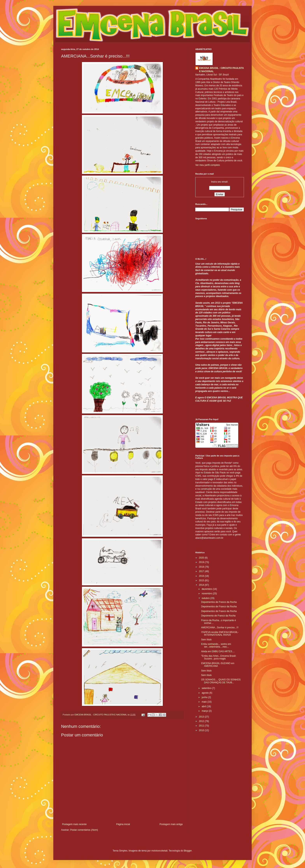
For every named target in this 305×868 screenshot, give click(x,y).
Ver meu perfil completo (208, 165)
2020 (202, 558)
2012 (202, 721)
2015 (202, 580)
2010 (202, 730)
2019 (202, 562)
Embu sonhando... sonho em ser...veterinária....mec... (216, 645)
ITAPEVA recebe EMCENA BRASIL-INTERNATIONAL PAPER (220, 634)
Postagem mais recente (74, 824)
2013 (202, 717)
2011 (202, 726)
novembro (207, 594)
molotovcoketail (159, 851)
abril (204, 706)
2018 (202, 567)
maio (205, 702)
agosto (206, 693)
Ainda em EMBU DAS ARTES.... (218, 651)
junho (205, 697)
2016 (202, 576)
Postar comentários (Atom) (84, 830)
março (205, 711)
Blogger (188, 851)
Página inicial (123, 824)
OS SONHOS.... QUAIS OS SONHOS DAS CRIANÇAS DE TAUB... (221, 681)
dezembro (207, 589)
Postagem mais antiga (171, 824)
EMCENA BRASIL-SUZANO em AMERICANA (218, 665)
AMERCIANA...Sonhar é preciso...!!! (220, 628)
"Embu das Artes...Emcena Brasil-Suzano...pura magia (219, 657)
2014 (202, 585)
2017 (202, 571)
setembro (207, 688)
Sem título (206, 640)
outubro (206, 598)
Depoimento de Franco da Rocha (218, 616)
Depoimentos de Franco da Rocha (219, 602)
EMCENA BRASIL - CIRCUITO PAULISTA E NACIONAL (221, 70)
